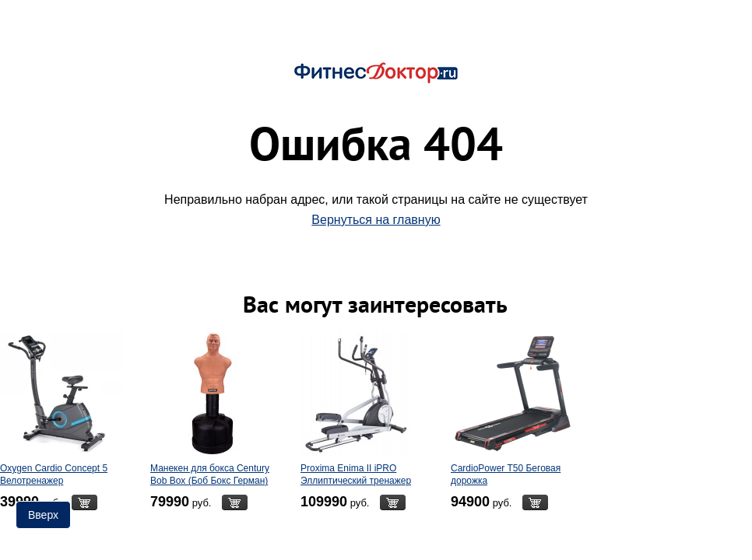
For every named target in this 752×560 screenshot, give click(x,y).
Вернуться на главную (376, 220)
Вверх (43, 515)
